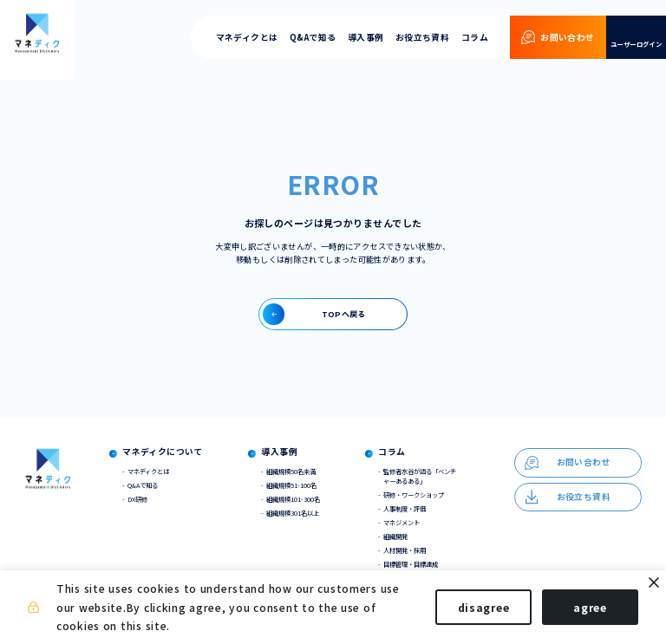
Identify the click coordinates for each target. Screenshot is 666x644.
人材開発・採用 (405, 550)
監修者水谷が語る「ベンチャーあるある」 (420, 476)
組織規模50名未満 (291, 471)
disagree (484, 607)
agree (590, 607)
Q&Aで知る (313, 37)
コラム (475, 37)
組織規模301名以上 (293, 513)
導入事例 (366, 37)
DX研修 (137, 499)
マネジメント (402, 522)
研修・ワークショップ (414, 494)
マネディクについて (163, 452)
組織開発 (395, 536)
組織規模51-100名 (291, 485)
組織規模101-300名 (293, 499)
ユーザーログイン (636, 44)
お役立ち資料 (422, 37)
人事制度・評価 (405, 508)
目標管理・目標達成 (411, 564)
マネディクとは (247, 37)
